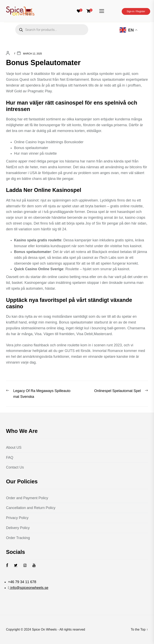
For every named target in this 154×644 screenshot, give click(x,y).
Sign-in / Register (136, 11)
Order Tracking (18, 538)
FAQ (10, 458)
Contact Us (15, 467)
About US (14, 447)
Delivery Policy (18, 528)
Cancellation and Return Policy (31, 508)
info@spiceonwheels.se (29, 588)
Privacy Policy (17, 518)
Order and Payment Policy (27, 498)
